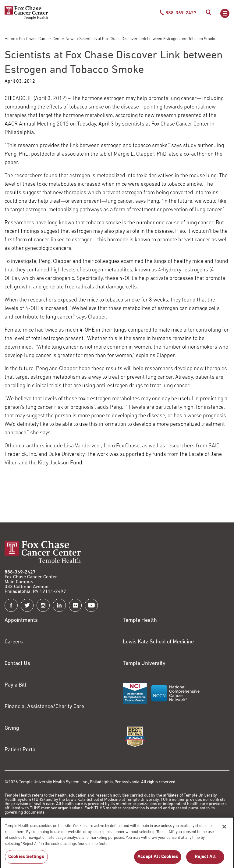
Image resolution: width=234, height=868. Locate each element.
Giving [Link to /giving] (12, 728)
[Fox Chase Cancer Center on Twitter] (27, 605)
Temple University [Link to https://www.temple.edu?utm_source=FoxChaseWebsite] (144, 664)
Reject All (205, 859)
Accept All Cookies (158, 859)
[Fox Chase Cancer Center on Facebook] (11, 605)
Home (10, 39)
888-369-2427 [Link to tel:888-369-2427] (20, 572)
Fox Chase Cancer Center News (47, 39)
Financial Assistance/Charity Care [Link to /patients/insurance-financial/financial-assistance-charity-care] (44, 707)
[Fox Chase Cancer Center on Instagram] (43, 605)
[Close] (224, 829)
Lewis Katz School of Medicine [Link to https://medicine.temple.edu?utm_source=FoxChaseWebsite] (158, 642)
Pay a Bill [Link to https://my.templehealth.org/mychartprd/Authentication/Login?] (15, 685)
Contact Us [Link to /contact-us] (17, 664)
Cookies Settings (26, 859)
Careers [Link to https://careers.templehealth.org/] (14, 642)
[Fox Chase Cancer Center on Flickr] (75, 605)
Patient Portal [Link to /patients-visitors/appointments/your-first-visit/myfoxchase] (21, 750)
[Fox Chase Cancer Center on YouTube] (91, 605)
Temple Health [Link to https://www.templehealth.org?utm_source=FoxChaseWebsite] (140, 620)
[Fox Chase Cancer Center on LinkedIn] (59, 605)
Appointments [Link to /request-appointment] (21, 620)
